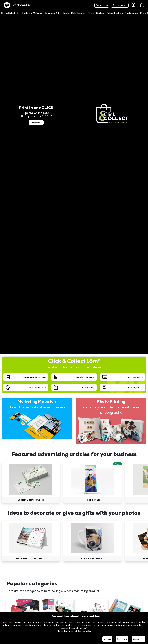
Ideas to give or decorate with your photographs (111, 410)
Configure (122, 639)
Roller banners (78, 13)
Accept (138, 639)
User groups (120, 5)
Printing (36, 123)
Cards (66, 13)
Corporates (102, 5)
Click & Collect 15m (11, 13)
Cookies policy (84, 631)
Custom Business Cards (31, 500)
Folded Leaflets (115, 13)
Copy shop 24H (53, 13)
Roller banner (92, 500)
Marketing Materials (32, 13)
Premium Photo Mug (92, 558)
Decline (107, 639)
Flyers (91, 13)
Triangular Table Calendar (31, 558)
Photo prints (131, 13)
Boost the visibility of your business (37, 407)
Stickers (100, 13)
